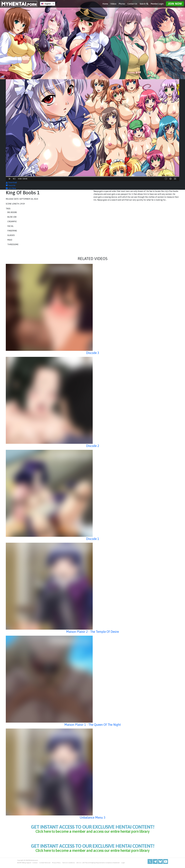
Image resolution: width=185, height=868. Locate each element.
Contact (35, 866)
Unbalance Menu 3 (92, 817)
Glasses (11, 235)
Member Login (157, 4)
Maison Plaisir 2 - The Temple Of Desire (92, 632)
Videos (113, 4)
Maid (10, 240)
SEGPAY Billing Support (24, 866)
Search (144, 4)
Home (105, 4)
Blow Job (12, 217)
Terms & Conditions (68, 866)
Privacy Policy (56, 866)
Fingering (12, 231)
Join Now (175, 4)
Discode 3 (92, 353)
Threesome (13, 244)
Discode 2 (92, 446)
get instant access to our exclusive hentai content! (93, 829)
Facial (10, 226)
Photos (122, 4)
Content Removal (45, 866)
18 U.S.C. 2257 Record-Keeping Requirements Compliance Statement (98, 866)
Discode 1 (92, 539)
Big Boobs (12, 212)
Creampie (12, 221)
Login (123, 866)
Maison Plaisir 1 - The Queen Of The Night (92, 725)
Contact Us (132, 4)
